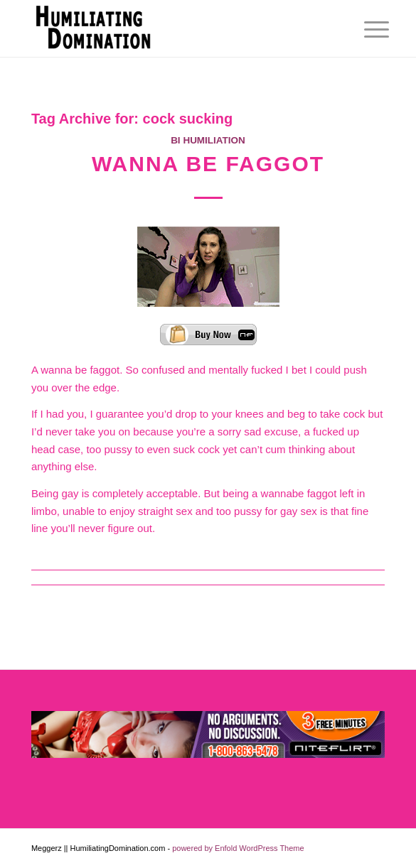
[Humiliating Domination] (173, 28)
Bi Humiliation (208, 140)
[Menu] (366, 30)
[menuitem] (366, 30)
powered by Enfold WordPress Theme (238, 848)
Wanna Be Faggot (208, 164)
